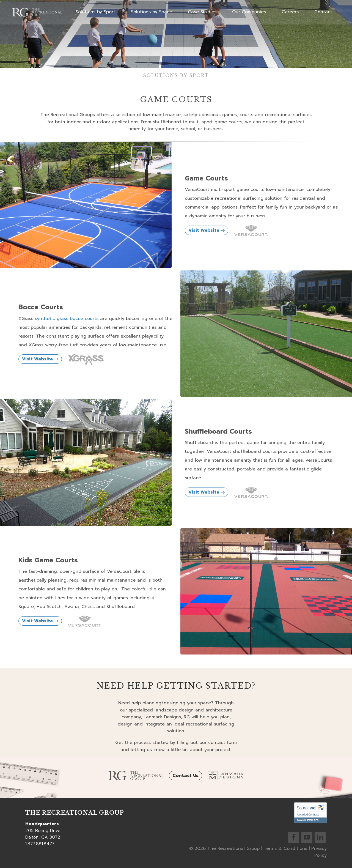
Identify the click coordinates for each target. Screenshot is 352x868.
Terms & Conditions (285, 848)
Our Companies (249, 12)
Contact (323, 12)
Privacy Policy (319, 852)
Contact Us (185, 776)
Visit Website (207, 230)
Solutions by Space (152, 12)
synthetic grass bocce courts (67, 319)
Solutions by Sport (95, 12)
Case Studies (202, 12)
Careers (290, 12)
